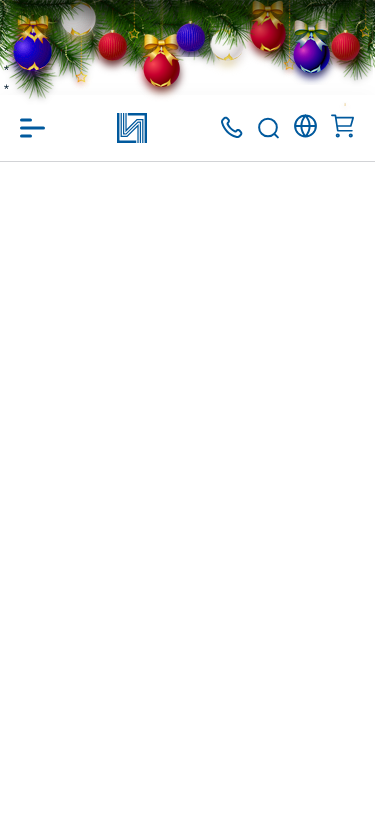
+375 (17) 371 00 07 (231, 127)
